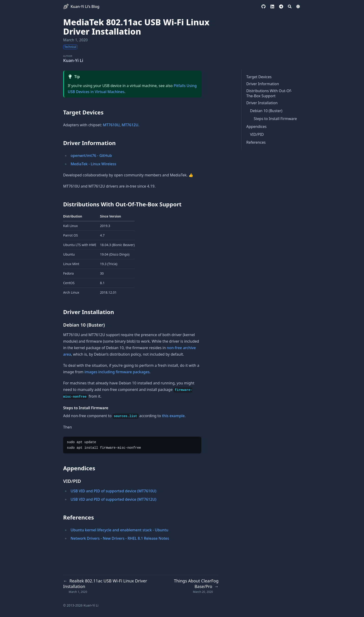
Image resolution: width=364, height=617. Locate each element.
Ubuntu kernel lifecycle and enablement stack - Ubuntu (119, 530)
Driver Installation (262, 103)
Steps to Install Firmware (275, 119)
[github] (263, 6)
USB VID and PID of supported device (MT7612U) (113, 499)
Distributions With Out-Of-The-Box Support (269, 93)
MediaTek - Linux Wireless (93, 164)
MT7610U (111, 125)
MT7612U (130, 125)
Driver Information (263, 84)
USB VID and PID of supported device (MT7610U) (113, 491)
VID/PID (257, 134)
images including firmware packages (117, 372)
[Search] (290, 6)
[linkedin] (272, 6)
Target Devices (259, 77)
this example (173, 416)
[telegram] (281, 6)
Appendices (256, 127)
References (256, 142)
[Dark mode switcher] (298, 6)
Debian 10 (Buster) (266, 111)
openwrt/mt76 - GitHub (91, 156)
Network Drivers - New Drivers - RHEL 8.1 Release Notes (120, 538)
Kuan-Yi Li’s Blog (85, 6)
